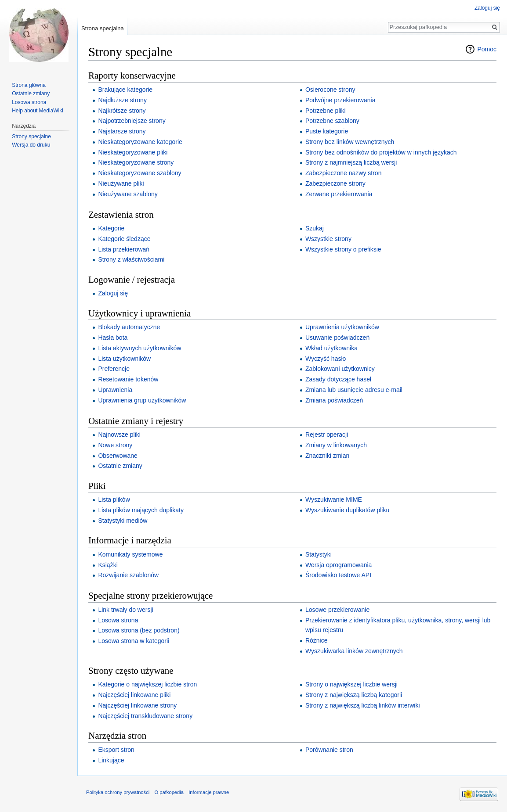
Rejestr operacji (327, 435)
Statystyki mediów (123, 521)
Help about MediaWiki (38, 111)
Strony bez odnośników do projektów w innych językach (381, 152)
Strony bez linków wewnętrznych (350, 142)
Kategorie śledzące (124, 239)
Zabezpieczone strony (335, 183)
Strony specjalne (31, 137)
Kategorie (111, 228)
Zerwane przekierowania (339, 194)
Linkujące (111, 760)
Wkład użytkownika (331, 348)
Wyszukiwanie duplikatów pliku (347, 510)
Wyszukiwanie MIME (334, 499)
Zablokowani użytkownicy (340, 369)
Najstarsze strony (122, 131)
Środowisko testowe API (338, 575)
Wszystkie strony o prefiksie (343, 249)
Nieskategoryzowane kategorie (140, 142)
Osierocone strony (330, 90)
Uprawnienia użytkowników (342, 327)
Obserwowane (118, 456)
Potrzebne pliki (326, 111)
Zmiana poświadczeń (334, 400)
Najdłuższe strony (122, 100)
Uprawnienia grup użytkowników (142, 400)
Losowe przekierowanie (337, 610)
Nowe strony (115, 445)
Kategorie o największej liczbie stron (147, 684)
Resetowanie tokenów (128, 379)
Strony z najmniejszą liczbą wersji (351, 162)
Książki (108, 565)
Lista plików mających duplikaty (141, 510)
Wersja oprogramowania (339, 565)
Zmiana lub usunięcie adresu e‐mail (354, 390)
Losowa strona (118, 620)
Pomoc (487, 49)
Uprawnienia (115, 390)
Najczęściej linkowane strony (137, 705)
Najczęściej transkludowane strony (145, 716)
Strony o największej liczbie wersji (351, 684)
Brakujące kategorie (125, 90)
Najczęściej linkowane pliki (134, 695)
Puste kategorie (327, 131)
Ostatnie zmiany (120, 466)
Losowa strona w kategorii (134, 641)
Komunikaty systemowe (130, 554)
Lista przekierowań (124, 249)
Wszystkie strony (328, 239)
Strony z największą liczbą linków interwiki (363, 705)
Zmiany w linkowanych (336, 445)
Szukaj (315, 228)
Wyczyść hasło (326, 359)
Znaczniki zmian (327, 456)
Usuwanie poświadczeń (337, 338)
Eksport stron (116, 750)
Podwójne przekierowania (340, 100)
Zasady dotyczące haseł (338, 379)
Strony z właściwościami (131, 259)
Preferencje (114, 369)
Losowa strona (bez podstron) (139, 630)
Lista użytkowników (124, 359)
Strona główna (29, 85)
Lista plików (114, 499)
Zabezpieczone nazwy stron (344, 173)
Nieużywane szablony (128, 194)
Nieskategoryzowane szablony (139, 173)
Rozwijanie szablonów (128, 575)
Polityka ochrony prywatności (118, 792)
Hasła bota (113, 338)
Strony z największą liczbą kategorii (354, 695)
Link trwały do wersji (125, 610)
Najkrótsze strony (122, 111)
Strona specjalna (103, 28)
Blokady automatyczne (129, 327)
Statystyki (319, 554)
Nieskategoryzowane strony (136, 162)
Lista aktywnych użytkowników (139, 348)
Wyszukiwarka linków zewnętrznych (354, 651)
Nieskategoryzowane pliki (133, 152)
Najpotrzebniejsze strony (132, 121)
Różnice (317, 640)
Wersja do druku (31, 145)
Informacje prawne (209, 792)
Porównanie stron (329, 750)
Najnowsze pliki (119, 435)
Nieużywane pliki (121, 183)
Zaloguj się (113, 293)
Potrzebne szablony (332, 121)
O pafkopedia (169, 792)
